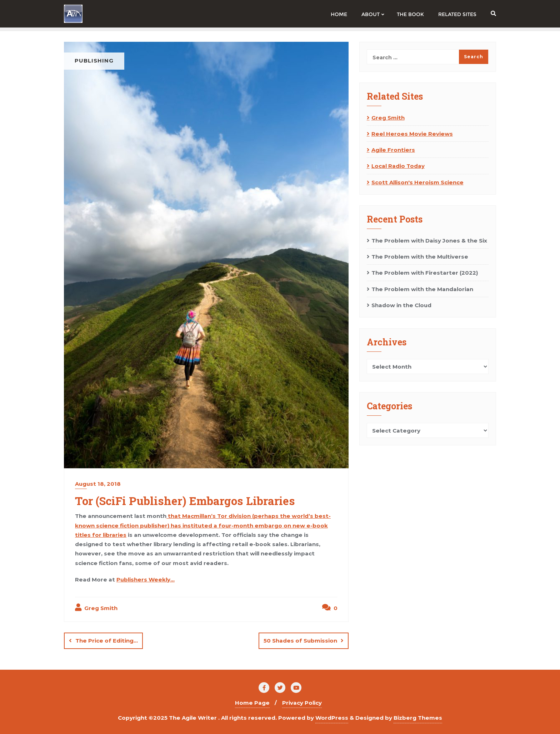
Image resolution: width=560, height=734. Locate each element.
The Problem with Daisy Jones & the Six (429, 241)
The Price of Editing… (107, 641)
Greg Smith (96, 608)
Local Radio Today (398, 166)
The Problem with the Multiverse (420, 257)
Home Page (252, 703)
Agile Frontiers (393, 150)
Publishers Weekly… (146, 580)
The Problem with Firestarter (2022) (425, 273)
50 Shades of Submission (300, 641)
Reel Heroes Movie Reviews (412, 134)
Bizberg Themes (418, 718)
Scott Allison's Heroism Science (417, 182)
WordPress (332, 718)
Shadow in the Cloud (401, 305)
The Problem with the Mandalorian (422, 289)
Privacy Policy (302, 703)
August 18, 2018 (98, 484)
